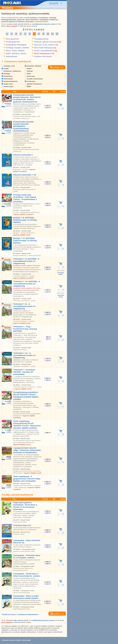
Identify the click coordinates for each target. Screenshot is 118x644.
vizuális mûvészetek (34, 79)
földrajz (29, 71)
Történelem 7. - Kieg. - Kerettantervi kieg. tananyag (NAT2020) (25, 329)
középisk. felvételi (33, 66)
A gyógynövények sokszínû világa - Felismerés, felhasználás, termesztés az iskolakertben (27, 450)
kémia (28, 69)
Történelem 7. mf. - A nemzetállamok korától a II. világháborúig (24, 355)
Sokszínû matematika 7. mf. (25, 175)
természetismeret (10, 81)
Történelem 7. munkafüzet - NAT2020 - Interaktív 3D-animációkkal (25, 372)
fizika (28, 74)
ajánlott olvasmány (33, 84)
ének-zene (30, 76)
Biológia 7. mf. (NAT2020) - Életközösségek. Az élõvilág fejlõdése (25, 241)
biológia (6, 74)
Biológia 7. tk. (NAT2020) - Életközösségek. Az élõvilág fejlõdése (25, 220)
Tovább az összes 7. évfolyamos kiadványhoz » (20, 614)
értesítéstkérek (61, 274)
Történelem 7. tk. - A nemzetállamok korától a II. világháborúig (24, 306)
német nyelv (8, 86)
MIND (28, 86)
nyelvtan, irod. (8, 66)
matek (5, 69)
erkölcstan (30, 81)
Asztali (28, 640)
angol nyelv (7, 84)
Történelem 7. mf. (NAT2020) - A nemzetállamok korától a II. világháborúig (26, 284)
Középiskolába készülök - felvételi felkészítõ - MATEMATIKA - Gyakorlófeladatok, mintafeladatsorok (24, 126)
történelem (7, 76)
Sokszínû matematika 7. (23, 155)
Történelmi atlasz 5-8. (22, 525)
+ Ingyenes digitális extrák (22, 389)
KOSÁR (54, 68)
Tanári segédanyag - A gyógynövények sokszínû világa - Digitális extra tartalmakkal (27, 479)
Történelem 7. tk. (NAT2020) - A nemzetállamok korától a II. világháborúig (26, 261)
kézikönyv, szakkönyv (11, 71)
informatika (7, 79)
